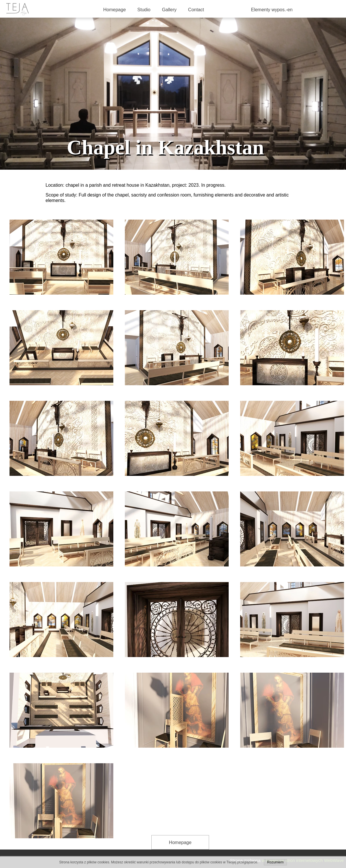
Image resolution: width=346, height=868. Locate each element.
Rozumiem (275, 862)
